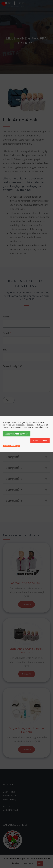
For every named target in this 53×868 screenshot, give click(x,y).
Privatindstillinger (11, 446)
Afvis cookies (40, 440)
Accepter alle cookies (17, 434)
